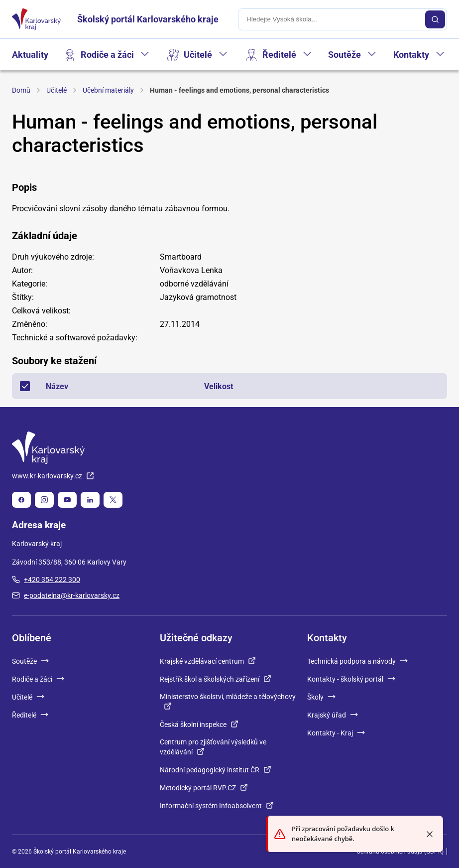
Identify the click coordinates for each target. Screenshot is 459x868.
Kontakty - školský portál (351, 679)
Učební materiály (108, 90)
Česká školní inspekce (199, 724)
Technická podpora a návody (357, 661)
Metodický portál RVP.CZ (204, 788)
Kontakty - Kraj (336, 733)
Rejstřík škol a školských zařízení (216, 679)
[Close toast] (430, 834)
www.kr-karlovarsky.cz (53, 476)
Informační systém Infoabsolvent (217, 806)
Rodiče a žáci (107, 55)
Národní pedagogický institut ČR (216, 770)
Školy (321, 697)
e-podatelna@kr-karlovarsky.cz (66, 595)
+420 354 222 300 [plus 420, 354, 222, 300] (46, 579)
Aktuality (30, 55)
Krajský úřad (333, 715)
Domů (21, 90)
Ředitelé (279, 55)
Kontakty (411, 55)
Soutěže (344, 55)
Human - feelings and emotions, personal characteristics (239, 90)
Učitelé (198, 55)
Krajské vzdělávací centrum (208, 661)
